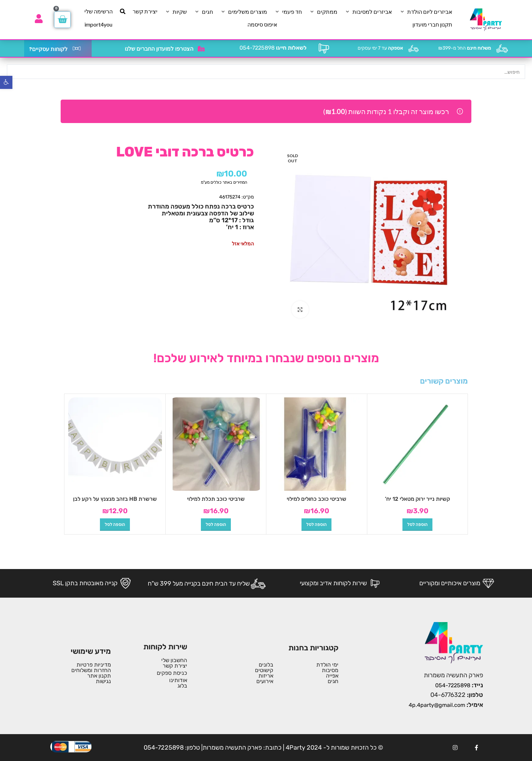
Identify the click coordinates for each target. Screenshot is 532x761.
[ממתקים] (323, 12)
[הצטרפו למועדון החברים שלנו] (201, 49)
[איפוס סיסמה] (262, 24)
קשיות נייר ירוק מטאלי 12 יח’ (417, 499)
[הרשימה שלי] (99, 11)
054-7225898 (273, 48)
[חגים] (203, 12)
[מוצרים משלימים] (244, 12)
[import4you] (98, 24)
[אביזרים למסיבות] (368, 12)
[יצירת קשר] (145, 11)
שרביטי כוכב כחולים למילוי (316, 499)
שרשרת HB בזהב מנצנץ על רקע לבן (115, 499)
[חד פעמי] (288, 12)
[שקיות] (176, 12)
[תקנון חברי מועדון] (432, 24)
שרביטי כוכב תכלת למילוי (216, 499)
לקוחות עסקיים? (48, 49)
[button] (417, 525)
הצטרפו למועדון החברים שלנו (159, 49)
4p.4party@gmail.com (437, 705)
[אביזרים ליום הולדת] (426, 12)
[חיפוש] (123, 11)
